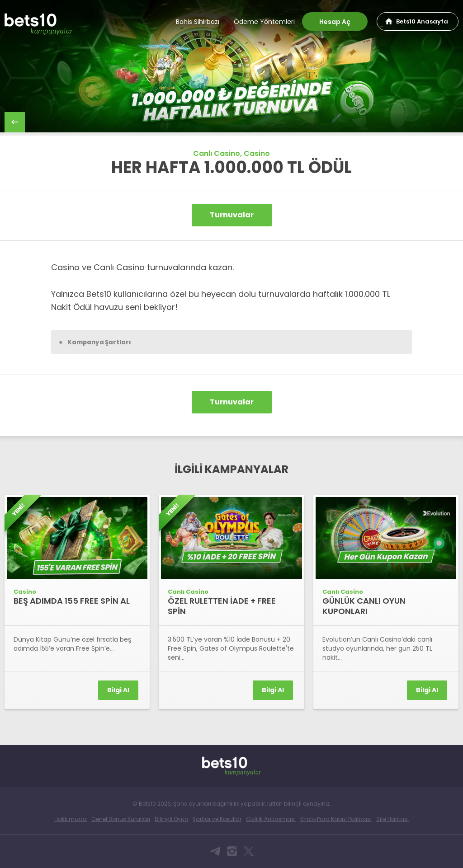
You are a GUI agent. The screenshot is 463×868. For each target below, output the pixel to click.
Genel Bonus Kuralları (121, 819)
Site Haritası (392, 819)
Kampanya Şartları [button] (95, 342)
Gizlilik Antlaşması (271, 819)
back (15, 122)
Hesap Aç (335, 22)
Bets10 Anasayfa (422, 21)
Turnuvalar (232, 215)
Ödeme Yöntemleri (264, 22)
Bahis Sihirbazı (198, 22)
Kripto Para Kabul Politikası (336, 819)
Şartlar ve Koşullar (217, 819)
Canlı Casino (217, 153)
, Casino (255, 153)
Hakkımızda (71, 819)
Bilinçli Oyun (171, 819)
